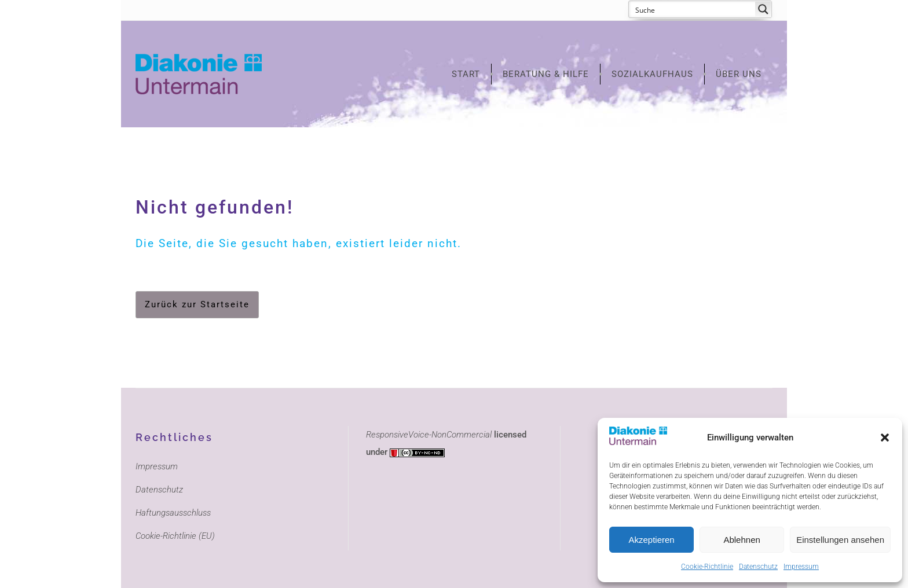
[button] (885, 438)
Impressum (801, 567)
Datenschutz (758, 567)
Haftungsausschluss (173, 513)
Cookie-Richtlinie (707, 567)
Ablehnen (742, 540)
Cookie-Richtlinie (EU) (175, 536)
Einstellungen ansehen (840, 540)
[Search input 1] (693, 9)
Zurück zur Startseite (197, 304)
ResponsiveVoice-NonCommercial (429, 435)
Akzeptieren (651, 540)
